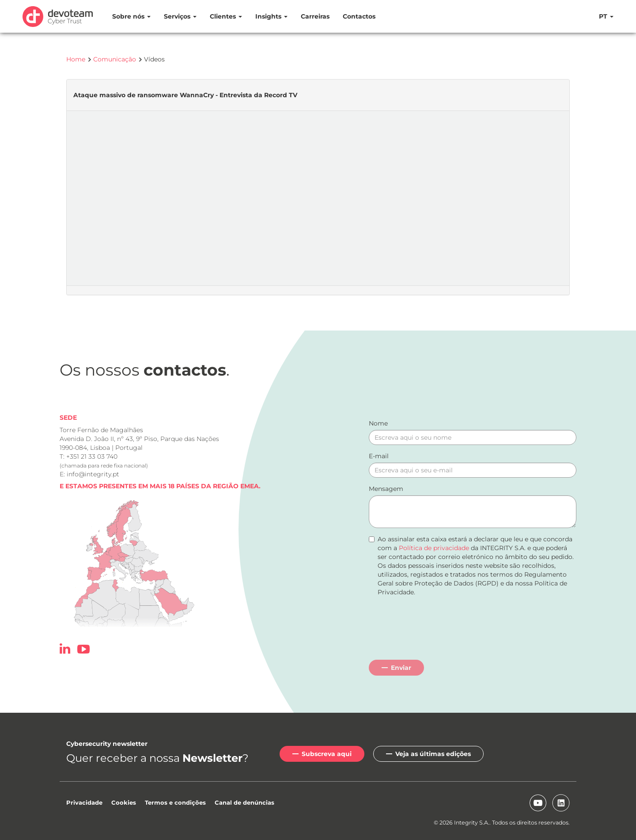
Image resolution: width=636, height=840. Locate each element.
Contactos (359, 16)
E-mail (379, 456)
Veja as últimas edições (433, 754)
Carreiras (315, 16)
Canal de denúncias (244, 802)
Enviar (401, 668)
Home (76, 59)
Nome (378, 423)
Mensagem (386, 489)
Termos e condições (175, 802)
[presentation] (436, 627)
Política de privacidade (434, 548)
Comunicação (115, 59)
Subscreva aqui (327, 754)
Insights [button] (271, 16)
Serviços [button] (180, 16)
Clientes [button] (226, 16)
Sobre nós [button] (131, 16)
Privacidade (84, 802)
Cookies (124, 802)
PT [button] (606, 16)
